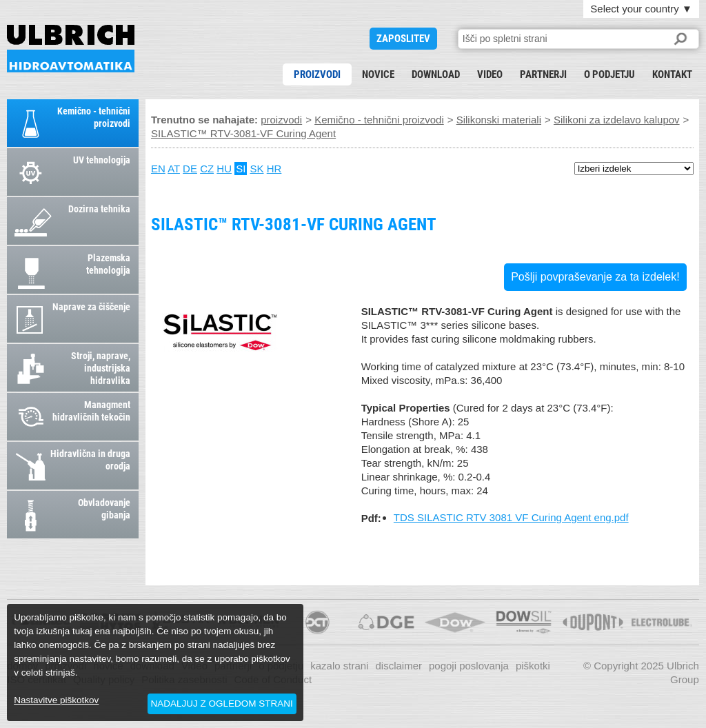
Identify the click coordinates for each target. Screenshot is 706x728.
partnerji (543, 74)
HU (224, 169)
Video (490, 74)
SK (257, 169)
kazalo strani (339, 666)
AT (174, 169)
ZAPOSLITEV (403, 39)
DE (190, 169)
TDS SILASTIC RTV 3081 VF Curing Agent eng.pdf (511, 517)
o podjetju (609, 74)
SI (241, 169)
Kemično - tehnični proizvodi (379, 120)
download (436, 74)
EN (158, 169)
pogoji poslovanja (469, 666)
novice (378, 74)
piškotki (533, 666)
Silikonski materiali (499, 120)
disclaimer (399, 666)
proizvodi (317, 74)
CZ (207, 169)
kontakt (672, 74)
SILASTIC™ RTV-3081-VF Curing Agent (71, 49)
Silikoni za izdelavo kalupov (617, 120)
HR (274, 169)
